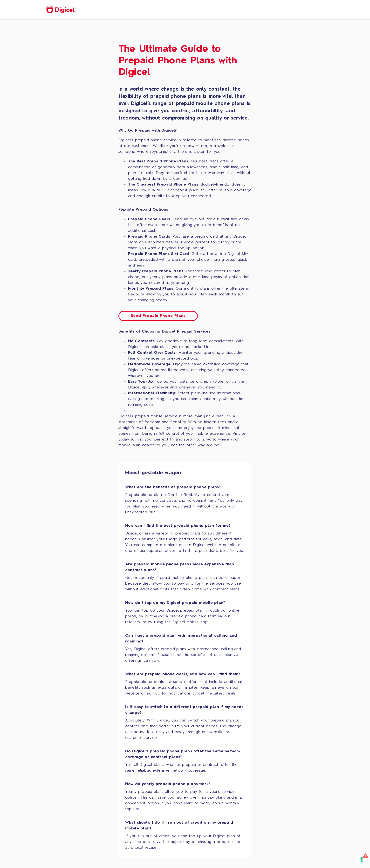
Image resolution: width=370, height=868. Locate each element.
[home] (60, 10)
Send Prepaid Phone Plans (158, 316)
